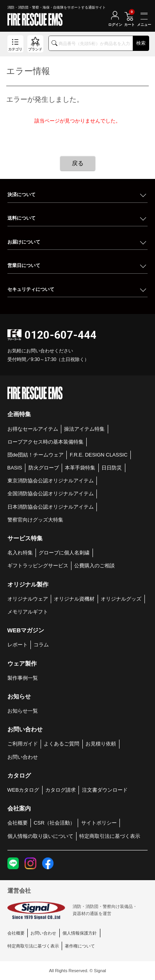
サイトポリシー (99, 823)
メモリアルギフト (28, 612)
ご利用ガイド (23, 744)
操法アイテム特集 (84, 429)
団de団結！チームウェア (36, 455)
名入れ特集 (20, 553)
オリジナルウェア (28, 599)
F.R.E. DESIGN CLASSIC (99, 455)
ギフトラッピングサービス (38, 566)
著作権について (80, 946)
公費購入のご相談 (94, 566)
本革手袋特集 (80, 468)
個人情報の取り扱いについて (40, 836)
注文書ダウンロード (105, 790)
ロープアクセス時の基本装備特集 (45, 442)
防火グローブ (44, 468)
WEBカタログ (23, 790)
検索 (141, 43)
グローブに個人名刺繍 (64, 553)
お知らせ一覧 (23, 711)
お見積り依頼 (101, 744)
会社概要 (18, 823)
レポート (18, 645)
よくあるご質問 (61, 744)
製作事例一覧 (23, 678)
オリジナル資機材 (74, 599)
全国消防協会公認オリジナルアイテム (51, 494)
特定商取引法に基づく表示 (110, 836)
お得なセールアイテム (33, 429)
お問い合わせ (23, 757)
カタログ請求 (61, 790)
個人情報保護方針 (80, 933)
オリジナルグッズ (121, 599)
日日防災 (112, 468)
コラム (41, 645)
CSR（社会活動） (54, 823)
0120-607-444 (61, 335)
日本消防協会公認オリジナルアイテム (51, 507)
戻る (78, 163)
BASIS (15, 468)
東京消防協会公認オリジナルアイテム (51, 481)
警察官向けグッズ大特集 (35, 520)
